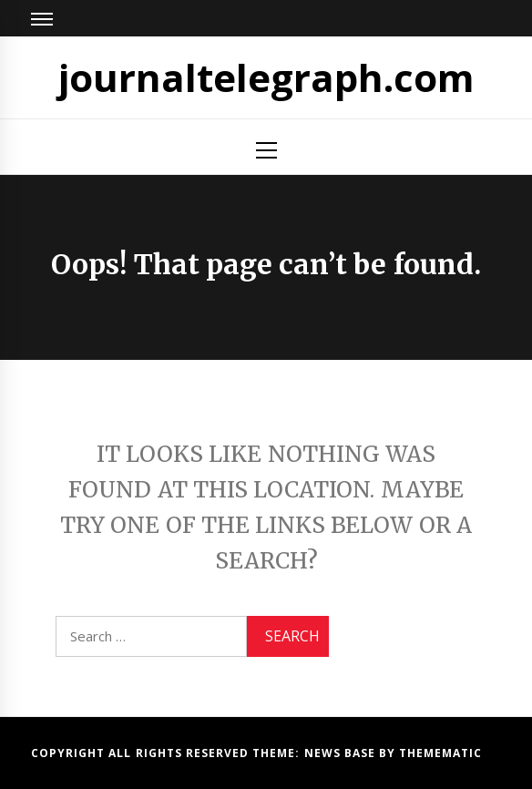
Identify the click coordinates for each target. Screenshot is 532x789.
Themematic (440, 753)
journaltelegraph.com (266, 77)
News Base (342, 753)
